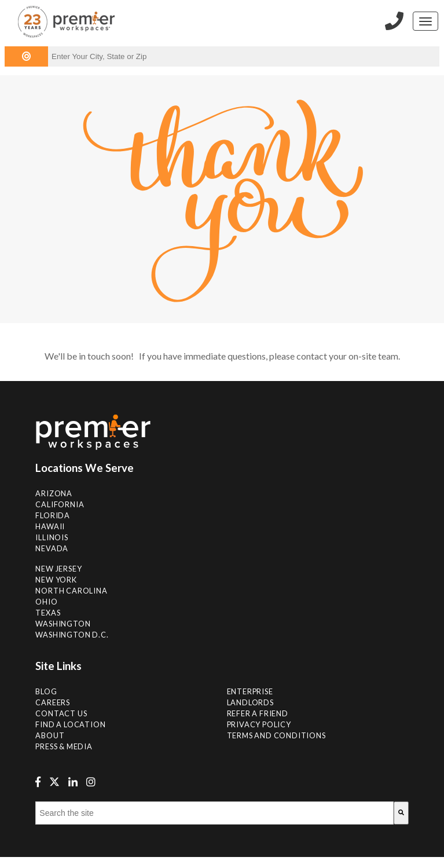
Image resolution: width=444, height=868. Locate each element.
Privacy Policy (259, 724)
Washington (63, 624)
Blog (46, 691)
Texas (48, 613)
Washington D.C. (72, 635)
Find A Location (70, 724)
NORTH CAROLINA (71, 591)
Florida (53, 515)
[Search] (401, 813)
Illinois (52, 537)
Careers (53, 702)
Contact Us (61, 713)
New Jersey (58, 569)
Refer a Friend (258, 713)
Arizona (54, 493)
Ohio (46, 602)
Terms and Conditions (276, 735)
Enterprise (250, 691)
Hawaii (50, 526)
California (60, 504)
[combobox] (214, 813)
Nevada (52, 548)
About (50, 735)
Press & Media (64, 746)
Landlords (250, 702)
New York (56, 580)
